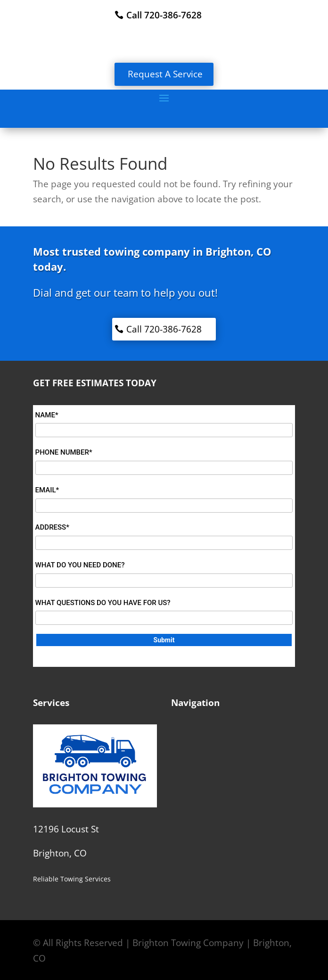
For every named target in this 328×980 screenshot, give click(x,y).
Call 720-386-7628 (164, 15)
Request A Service (165, 74)
